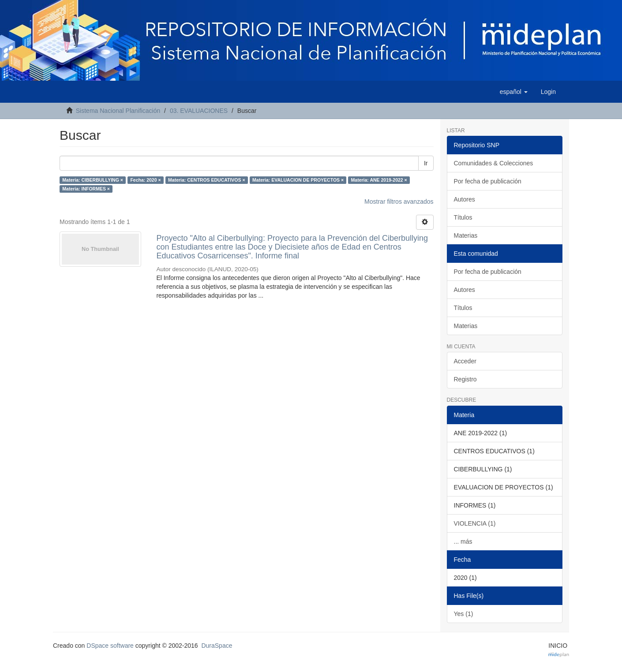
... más (463, 541)
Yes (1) (464, 614)
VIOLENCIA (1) (475, 523)
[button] (514, 92)
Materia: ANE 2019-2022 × (379, 180)
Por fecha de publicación (488, 181)
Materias (466, 235)
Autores (465, 199)
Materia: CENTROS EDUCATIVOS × (207, 180)
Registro (465, 379)
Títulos (463, 217)
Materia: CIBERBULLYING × (93, 180)
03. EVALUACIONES (199, 111)
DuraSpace (217, 646)
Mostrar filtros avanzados (399, 202)
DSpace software (110, 646)
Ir (426, 163)
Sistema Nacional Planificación (118, 111)
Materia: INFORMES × (86, 189)
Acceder (465, 361)
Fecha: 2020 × (145, 180)
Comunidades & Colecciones (494, 163)
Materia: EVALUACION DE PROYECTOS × (298, 180)
